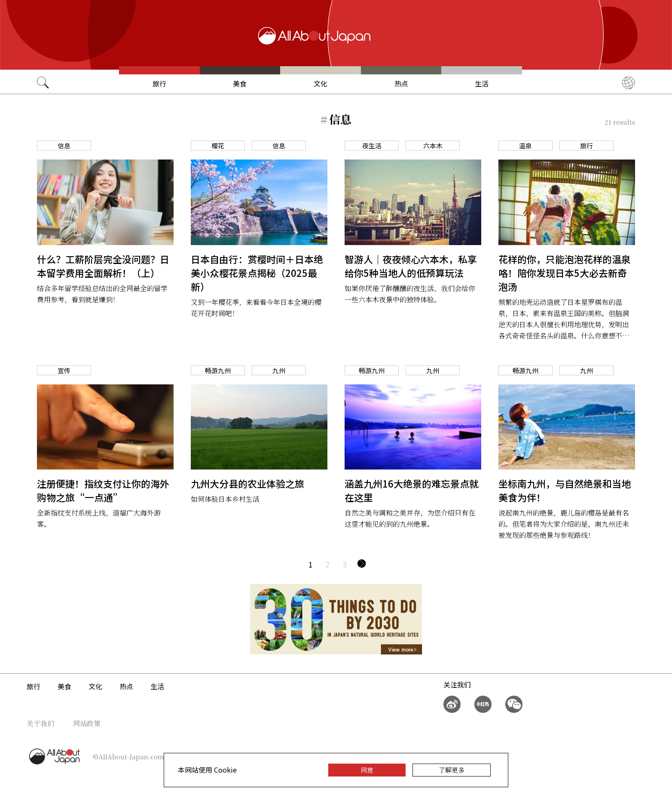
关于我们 (40, 723)
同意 (367, 770)
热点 (401, 83)
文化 (321, 83)
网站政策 (87, 723)
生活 (482, 83)
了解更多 (452, 770)
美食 (240, 83)
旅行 (159, 83)
